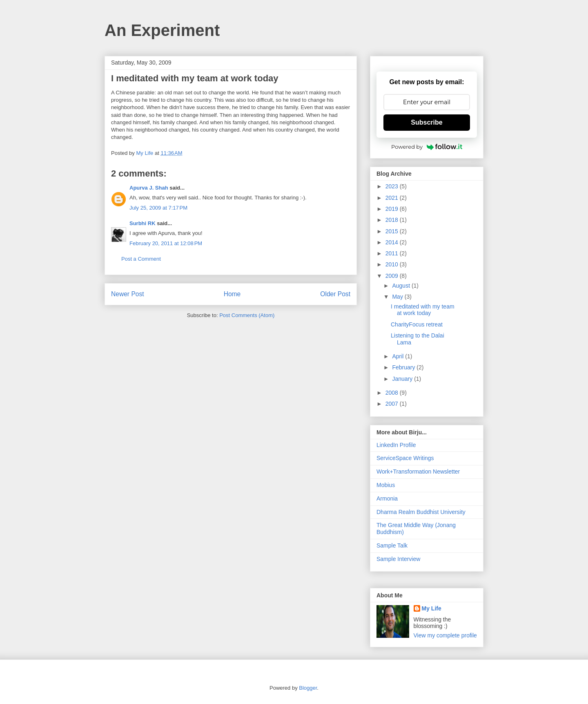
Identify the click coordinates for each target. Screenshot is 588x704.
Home (232, 294)
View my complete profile (445, 635)
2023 (393, 186)
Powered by (427, 147)
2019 (393, 209)
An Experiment (162, 30)
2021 (393, 198)
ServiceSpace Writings (405, 458)
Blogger (308, 688)
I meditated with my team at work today (423, 310)
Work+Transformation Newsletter (418, 472)
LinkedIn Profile (396, 445)
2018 (393, 220)
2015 (393, 231)
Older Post (335, 294)
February (404, 367)
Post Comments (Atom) (247, 315)
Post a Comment (141, 259)
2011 (393, 253)
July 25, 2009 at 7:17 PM (158, 208)
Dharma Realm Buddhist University (421, 512)
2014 (393, 242)
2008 (393, 393)
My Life (432, 608)
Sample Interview (398, 559)
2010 (393, 264)
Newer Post (128, 294)
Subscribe (427, 122)
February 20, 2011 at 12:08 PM (166, 243)
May (398, 297)
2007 (393, 404)
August (402, 286)
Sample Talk (392, 545)
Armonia (387, 498)
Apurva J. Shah (149, 188)
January (403, 379)
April (399, 356)
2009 (393, 276)
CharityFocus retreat (417, 324)
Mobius (386, 485)
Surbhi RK (143, 223)
